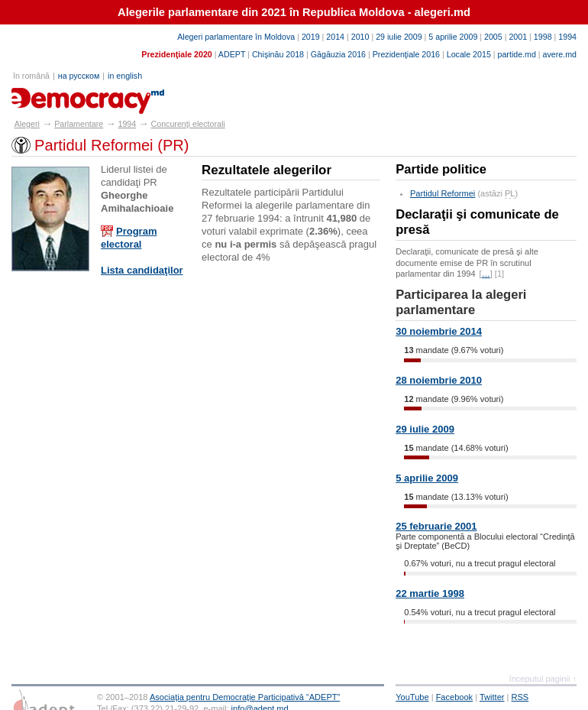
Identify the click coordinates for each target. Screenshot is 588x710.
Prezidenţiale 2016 (406, 54)
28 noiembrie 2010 (439, 380)
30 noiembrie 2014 (439, 331)
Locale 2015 (469, 54)
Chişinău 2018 (278, 54)
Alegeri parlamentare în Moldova (236, 37)
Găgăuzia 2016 (338, 54)
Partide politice (441, 169)
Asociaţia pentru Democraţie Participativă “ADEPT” (245, 697)
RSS (520, 697)
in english (125, 76)
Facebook (455, 697)
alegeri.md (46, 96)
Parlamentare (79, 124)
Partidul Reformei (443, 193)
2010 (360, 37)
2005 (493, 37)
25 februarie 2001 (436, 526)
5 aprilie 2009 (453, 37)
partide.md (517, 54)
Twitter (492, 697)
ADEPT (232, 54)
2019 (311, 37)
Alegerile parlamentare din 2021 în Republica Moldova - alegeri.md (294, 12)
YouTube (412, 697)
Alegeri (27, 124)
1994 (567, 37)
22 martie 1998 (430, 593)
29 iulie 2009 (399, 37)
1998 (543, 37)
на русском (79, 76)
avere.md (560, 54)
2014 (335, 37)
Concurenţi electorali (188, 124)
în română (31, 76)
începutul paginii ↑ (543, 679)
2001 (518, 37)
